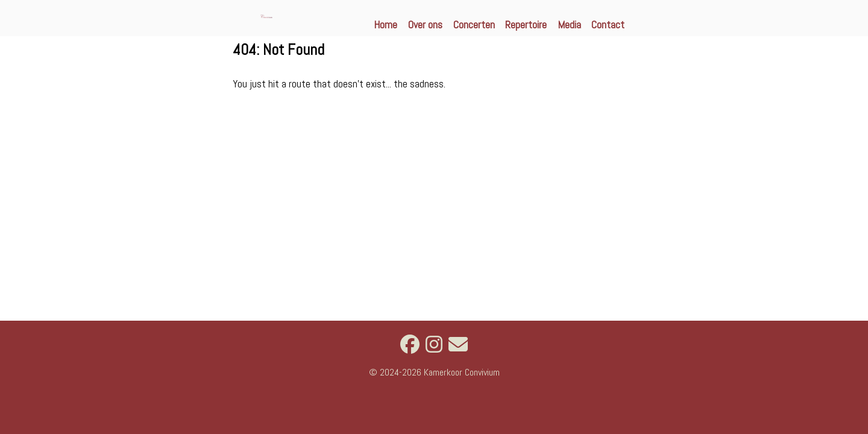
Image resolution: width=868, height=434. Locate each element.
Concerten (474, 25)
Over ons (425, 25)
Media (569, 25)
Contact (608, 25)
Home (385, 25)
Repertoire (526, 25)
